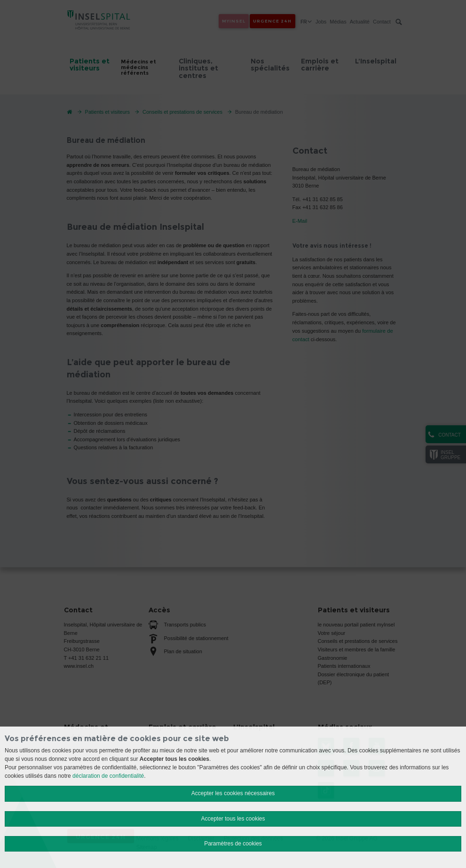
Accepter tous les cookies (233, 819)
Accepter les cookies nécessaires (233, 793)
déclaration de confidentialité (108, 776)
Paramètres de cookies (233, 844)
